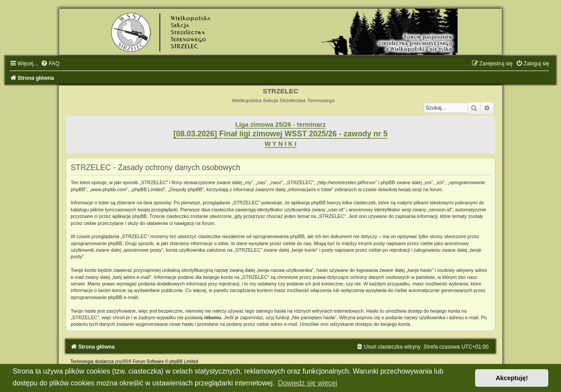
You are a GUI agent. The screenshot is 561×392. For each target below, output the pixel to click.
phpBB (121, 362)
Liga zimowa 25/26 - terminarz (280, 125)
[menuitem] (50, 64)
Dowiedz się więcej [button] (307, 383)
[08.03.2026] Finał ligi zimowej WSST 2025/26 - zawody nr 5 (281, 134)
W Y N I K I (281, 144)
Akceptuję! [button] (512, 378)
